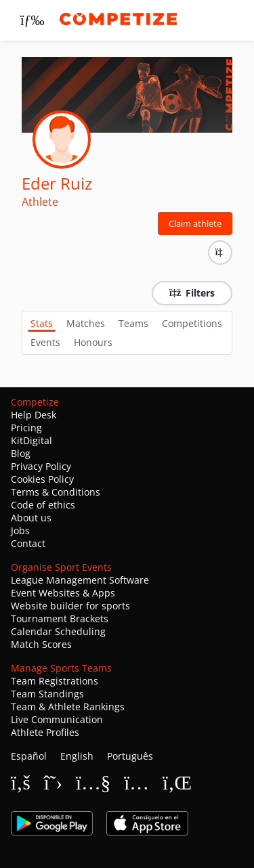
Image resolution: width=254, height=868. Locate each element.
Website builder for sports (70, 606)
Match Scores (41, 644)
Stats (42, 323)
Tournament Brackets (60, 619)
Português (130, 756)
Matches (86, 323)
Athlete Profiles (45, 732)
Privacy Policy (41, 466)
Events (45, 342)
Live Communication (57, 719)
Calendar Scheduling (58, 631)
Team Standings (47, 694)
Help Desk (34, 415)
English (77, 756)
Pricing (26, 428)
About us (31, 518)
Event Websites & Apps (63, 593)
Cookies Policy (42, 479)
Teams (133, 323)
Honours (93, 342)
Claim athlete (195, 223)
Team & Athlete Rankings (68, 707)
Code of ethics (43, 505)
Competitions (192, 323)
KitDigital (31, 440)
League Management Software (80, 580)
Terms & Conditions (56, 492)
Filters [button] (192, 293)
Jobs (20, 530)
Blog (21, 453)
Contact (28, 543)
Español (29, 756)
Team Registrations (55, 681)
